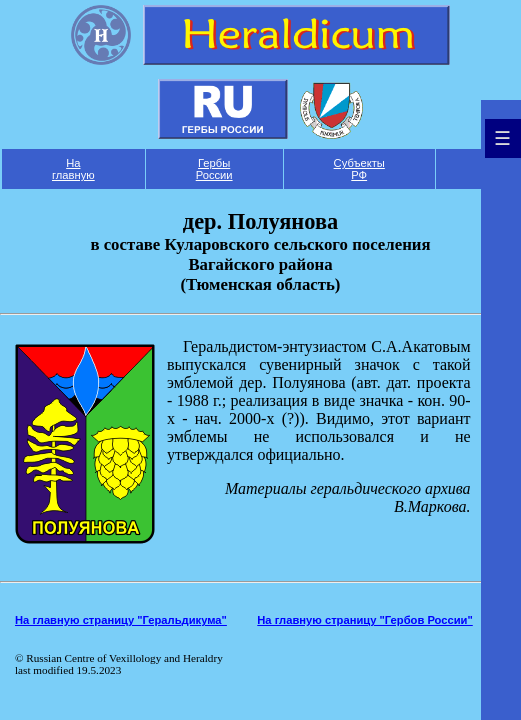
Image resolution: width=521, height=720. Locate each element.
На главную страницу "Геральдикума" (121, 620)
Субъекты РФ (359, 169)
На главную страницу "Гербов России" (364, 620)
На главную (73, 169)
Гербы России (214, 169)
